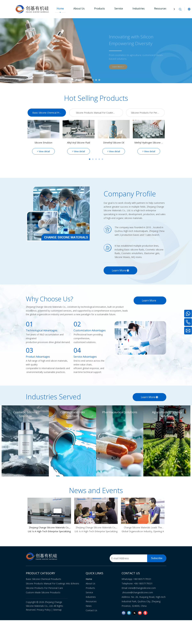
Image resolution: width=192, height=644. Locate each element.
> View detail (43, 151)
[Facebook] (124, 613)
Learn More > (122, 67)
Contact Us (91, 610)
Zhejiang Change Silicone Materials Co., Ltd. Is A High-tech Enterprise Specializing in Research (49, 530)
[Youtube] (140, 613)
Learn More (120, 271)
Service (119, 8)
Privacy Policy (44, 610)
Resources (160, 8)
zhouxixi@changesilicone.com (138, 592)
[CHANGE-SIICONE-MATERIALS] (58, 214)
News (89, 606)
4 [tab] (99, 159)
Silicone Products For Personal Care (44, 588)
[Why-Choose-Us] (140, 338)
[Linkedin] (129, 613)
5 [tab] (102, 159)
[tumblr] (145, 613)
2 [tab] (93, 159)
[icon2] (107, 248)
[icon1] (107, 229)
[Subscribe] (157, 558)
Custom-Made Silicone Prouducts (43, 592)
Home (60, 8)
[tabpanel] (43, 137)
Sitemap (57, 610)
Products (100, 8)
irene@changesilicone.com (142, 588)
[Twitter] (134, 613)
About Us (79, 8)
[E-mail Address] (130, 558)
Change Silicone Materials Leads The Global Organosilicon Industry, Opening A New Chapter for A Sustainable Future (143, 530)
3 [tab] (96, 159)
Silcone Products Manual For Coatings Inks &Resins (53, 583)
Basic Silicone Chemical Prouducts (43, 579)
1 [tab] (90, 159)
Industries (139, 8)
